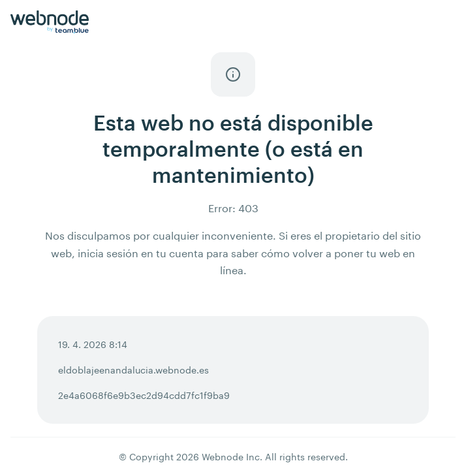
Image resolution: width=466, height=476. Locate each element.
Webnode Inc (231, 457)
